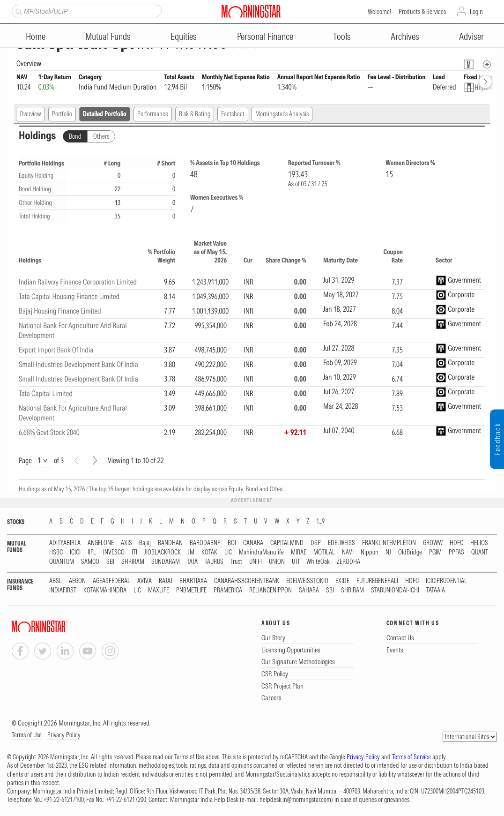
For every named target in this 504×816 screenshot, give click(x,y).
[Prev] (77, 460)
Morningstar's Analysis (282, 114)
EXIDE (342, 581)
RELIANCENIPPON (271, 590)
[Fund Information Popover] (469, 64)
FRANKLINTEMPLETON (389, 543)
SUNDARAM (166, 562)
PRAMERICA (228, 590)
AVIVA (145, 581)
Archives (405, 36)
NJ (388, 552)
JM (191, 552)
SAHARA (309, 590)
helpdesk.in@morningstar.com (295, 800)
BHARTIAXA (193, 581)
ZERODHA (348, 562)
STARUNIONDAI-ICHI (395, 590)
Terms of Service (411, 757)
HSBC (56, 552)
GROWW (433, 543)
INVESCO (114, 552)
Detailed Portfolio (105, 114)
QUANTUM (62, 562)
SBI (110, 562)
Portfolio (62, 114)
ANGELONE (101, 543)
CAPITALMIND (287, 543)
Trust (236, 562)
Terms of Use (27, 735)
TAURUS (214, 562)
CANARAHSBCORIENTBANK (247, 581)
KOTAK (209, 552)
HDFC (456, 543)
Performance (153, 114)
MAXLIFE (159, 590)
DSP (316, 543)
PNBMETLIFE (191, 590)
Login (476, 12)
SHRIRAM (133, 562)
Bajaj (145, 543)
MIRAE (299, 552)
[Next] (95, 460)
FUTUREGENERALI (377, 581)
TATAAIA (436, 590)
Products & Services (422, 12)
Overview (30, 114)
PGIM (435, 552)
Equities (184, 36)
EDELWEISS (341, 543)
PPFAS (456, 552)
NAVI (348, 552)
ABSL (56, 581)
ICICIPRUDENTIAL (446, 581)
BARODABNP (205, 543)
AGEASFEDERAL (111, 581)
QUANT (480, 552)
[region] (252, 338)
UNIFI (256, 562)
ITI (134, 552)
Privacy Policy (64, 735)
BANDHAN (170, 543)
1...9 (320, 521)
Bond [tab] (75, 136)
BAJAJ (166, 581)
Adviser (471, 36)
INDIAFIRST (63, 590)
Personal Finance (265, 36)
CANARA (253, 543)
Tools (342, 36)
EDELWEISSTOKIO (307, 581)
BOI (232, 543)
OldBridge (410, 552)
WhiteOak (318, 562)
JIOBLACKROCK (163, 552)
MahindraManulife (261, 552)
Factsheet (233, 114)
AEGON (77, 581)
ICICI (75, 552)
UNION (277, 562)
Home (36, 36)
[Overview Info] (487, 64)
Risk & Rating (195, 114)
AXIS (126, 543)
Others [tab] (101, 136)
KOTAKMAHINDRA (105, 590)
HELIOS (479, 543)
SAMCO (90, 562)
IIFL (92, 552)
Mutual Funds (108, 36)
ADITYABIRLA (65, 543)
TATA (192, 562)
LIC (228, 552)
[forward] (485, 82)
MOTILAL (324, 552)
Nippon (370, 552)
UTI (296, 562)
